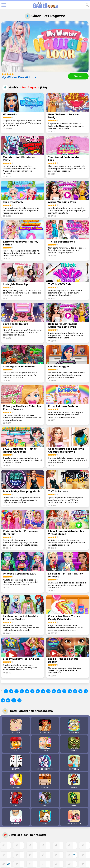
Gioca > (78, 76)
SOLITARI (16, 763)
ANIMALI (45, 817)
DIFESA (74, 799)
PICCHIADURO (45, 726)
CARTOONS (74, 726)
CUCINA (45, 744)
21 (19, 701)
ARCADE (74, 781)
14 (70, 692)
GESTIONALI (74, 763)
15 (75, 692)
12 (59, 692)
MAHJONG (16, 781)
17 (86, 692)
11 (54, 692)
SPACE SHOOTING (45, 763)
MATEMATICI (16, 817)
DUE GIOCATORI (74, 817)
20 (14, 701)
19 (8, 701)
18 (3, 701)
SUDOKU (45, 781)
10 (48, 692)
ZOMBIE (74, 744)
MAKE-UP (16, 726)
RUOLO (45, 799)
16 (80, 692)
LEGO (16, 744)
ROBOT (16, 799)
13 (64, 692)
